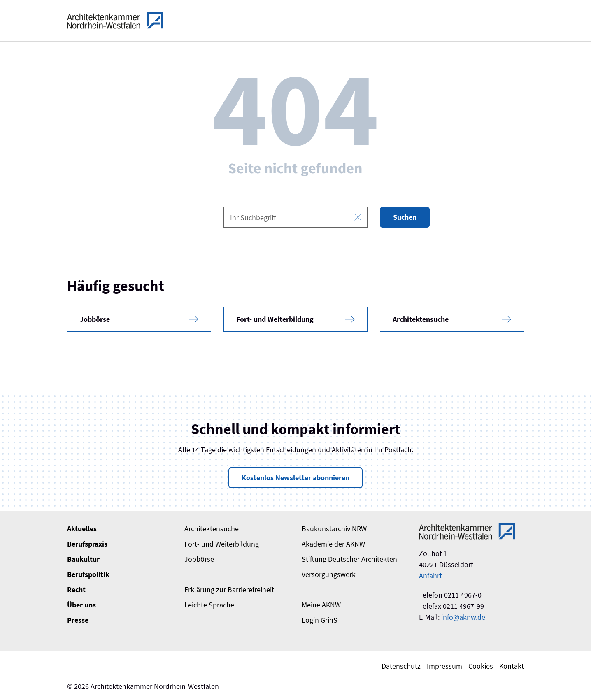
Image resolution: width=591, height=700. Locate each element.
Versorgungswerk (329, 574)
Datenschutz (401, 666)
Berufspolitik (88, 574)
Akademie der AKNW (333, 544)
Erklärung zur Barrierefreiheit (229, 590)
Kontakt (512, 666)
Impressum (444, 666)
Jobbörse (199, 559)
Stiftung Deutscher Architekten (349, 559)
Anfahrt (430, 576)
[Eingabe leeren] (358, 217)
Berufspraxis (87, 544)
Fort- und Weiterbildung (222, 544)
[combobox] (295, 217)
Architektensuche (212, 529)
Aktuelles (82, 529)
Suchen (405, 217)
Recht (76, 590)
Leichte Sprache (209, 605)
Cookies (481, 666)
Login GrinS (320, 620)
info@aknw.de (463, 617)
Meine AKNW (321, 605)
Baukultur (83, 559)
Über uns (81, 605)
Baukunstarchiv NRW (334, 529)
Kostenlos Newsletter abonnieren (295, 478)
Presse (78, 620)
